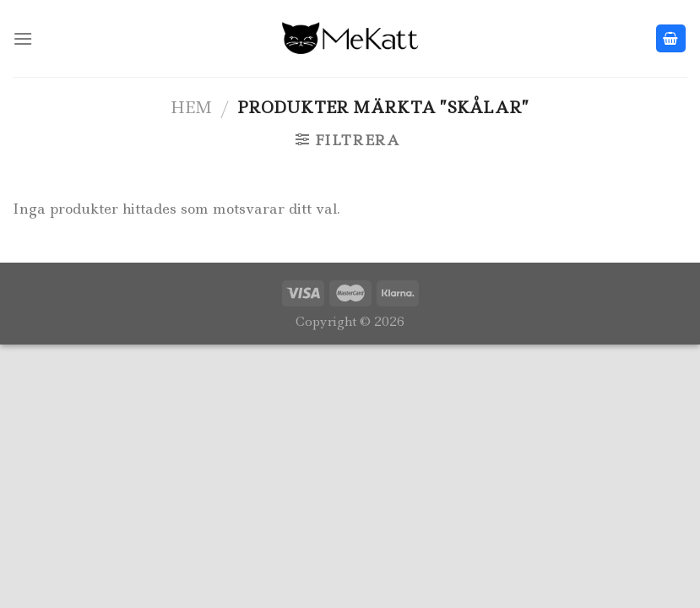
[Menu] (23, 38)
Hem (192, 107)
